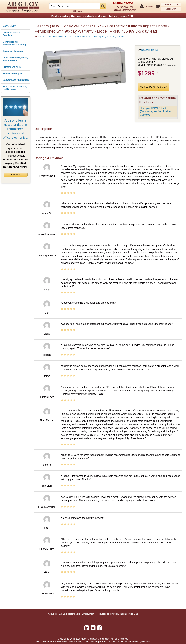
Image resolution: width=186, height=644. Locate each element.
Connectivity (9, 26)
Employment (88, 614)
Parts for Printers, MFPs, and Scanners (15, 59)
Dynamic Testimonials (69, 614)
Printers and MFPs (12, 67)
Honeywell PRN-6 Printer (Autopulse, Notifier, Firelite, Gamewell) (156, 111)
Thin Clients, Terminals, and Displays (15, 88)
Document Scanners (13, 51)
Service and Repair (12, 74)
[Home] (36, 36)
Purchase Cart (171, 5)
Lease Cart (171, 9)
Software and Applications (16, 80)
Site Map (77, 11)
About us (52, 614)
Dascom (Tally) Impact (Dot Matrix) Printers (104, 37)
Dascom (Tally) (149, 50)
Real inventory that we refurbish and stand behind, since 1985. (93, 16)
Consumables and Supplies (12, 34)
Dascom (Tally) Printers (70, 37)
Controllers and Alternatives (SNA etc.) (14, 43)
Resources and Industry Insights (112, 614)
